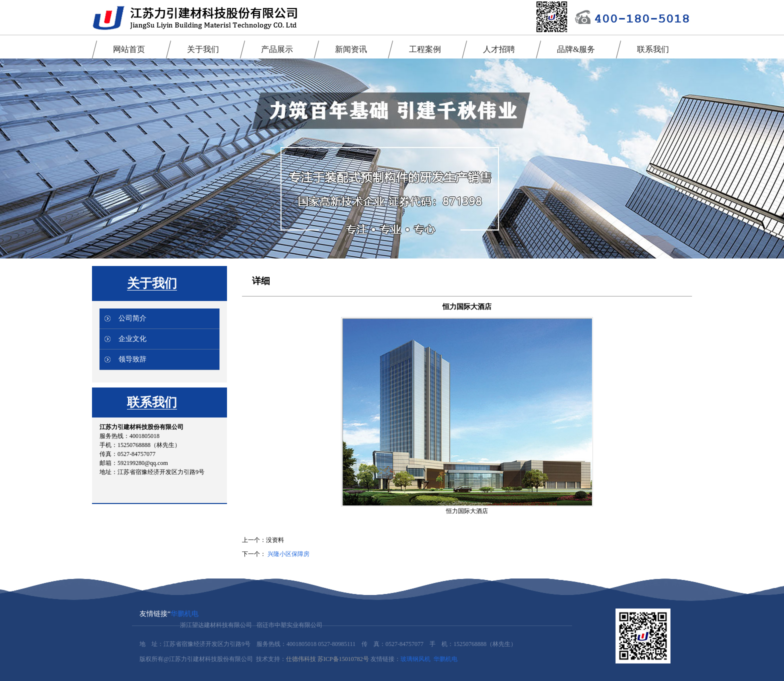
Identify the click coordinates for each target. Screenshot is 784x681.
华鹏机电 (184, 614)
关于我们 (152, 283)
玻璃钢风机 (415, 659)
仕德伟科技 (301, 659)
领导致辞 (132, 359)
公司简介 (132, 318)
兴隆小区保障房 (288, 554)
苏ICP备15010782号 (343, 659)
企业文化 (132, 339)
